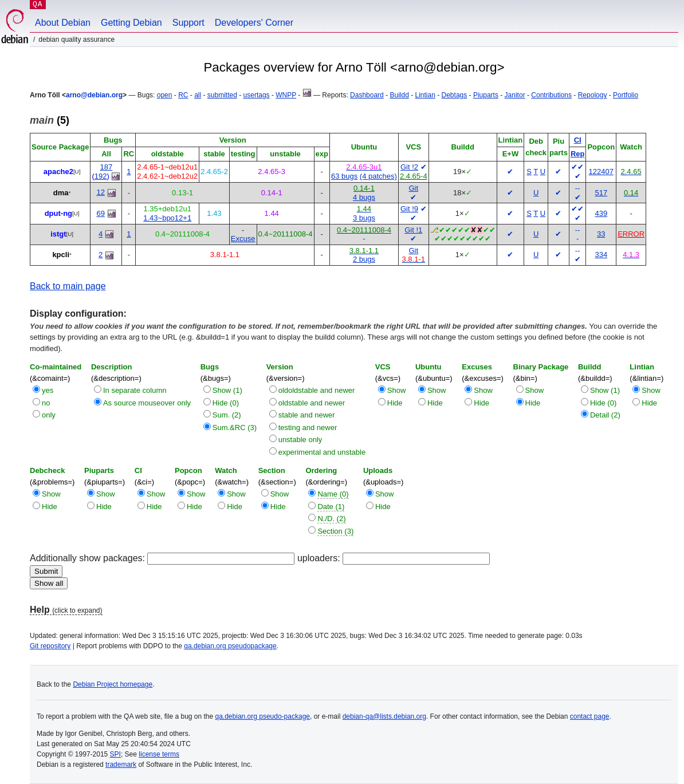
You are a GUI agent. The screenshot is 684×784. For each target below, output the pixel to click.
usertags (257, 95)
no (46, 403)
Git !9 (409, 209)
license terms (159, 754)
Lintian (425, 95)
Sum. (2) (227, 415)
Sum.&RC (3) (235, 428)
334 (601, 255)
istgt (58, 234)
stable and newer (307, 415)
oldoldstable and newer (317, 390)
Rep (578, 154)
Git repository (50, 646)
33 (601, 234)
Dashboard (367, 95)
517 (601, 193)
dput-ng (58, 213)
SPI (115, 754)
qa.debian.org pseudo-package (263, 716)
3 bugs (364, 218)
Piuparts (486, 95)
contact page (590, 716)
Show (397, 390)
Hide (395, 403)
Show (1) (227, 390)
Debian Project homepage (113, 684)
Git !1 (413, 230)
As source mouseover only (147, 403)
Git (413, 188)
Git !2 (409, 167)
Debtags (455, 95)
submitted (222, 95)
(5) (50, 120)
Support (188, 23)
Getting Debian (131, 23)
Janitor (515, 95)
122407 (601, 172)
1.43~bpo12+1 (167, 218)
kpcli (61, 255)
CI (578, 140)
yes (48, 390)
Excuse (243, 239)
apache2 (58, 172)
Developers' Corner (254, 23)
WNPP (286, 95)
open (165, 95)
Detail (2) (605, 415)
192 (101, 176)
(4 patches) (378, 176)
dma (61, 193)
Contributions (551, 95)
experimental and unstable (322, 452)
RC (183, 95)
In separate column (135, 390)
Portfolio (626, 95)
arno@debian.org (94, 95)
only (49, 415)
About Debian (63, 23)
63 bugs (344, 176)
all (198, 95)
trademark (121, 765)
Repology (593, 95)
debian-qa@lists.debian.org (384, 716)
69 (100, 213)
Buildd (399, 95)
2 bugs (364, 259)
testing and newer (308, 428)
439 (601, 213)
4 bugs (364, 197)
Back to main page (68, 286)
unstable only (300, 440)
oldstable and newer (312, 403)
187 (107, 167)
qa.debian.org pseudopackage (230, 646)
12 (100, 192)
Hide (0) (226, 403)
